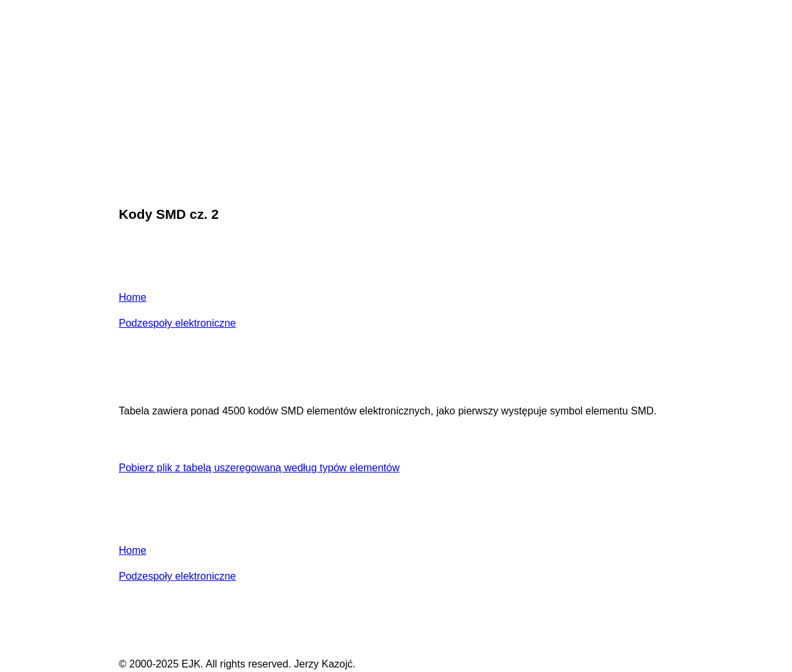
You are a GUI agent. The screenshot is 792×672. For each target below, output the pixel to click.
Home (133, 297)
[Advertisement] (396, 99)
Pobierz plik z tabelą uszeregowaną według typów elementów (259, 468)
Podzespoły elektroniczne (177, 323)
